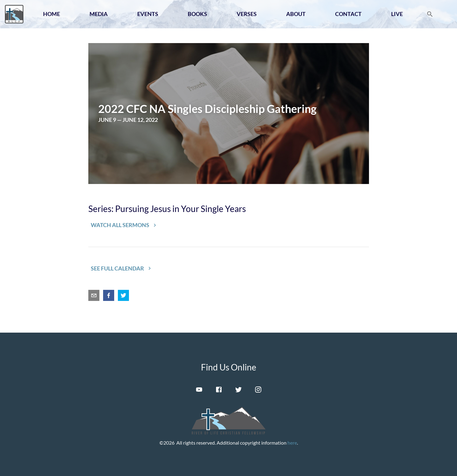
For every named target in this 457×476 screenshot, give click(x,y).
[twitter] (123, 295)
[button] (124, 225)
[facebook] (109, 295)
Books (197, 14)
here (292, 443)
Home (52, 14)
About (296, 14)
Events (148, 14)
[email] (94, 295)
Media (99, 14)
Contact (348, 14)
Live (397, 14)
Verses (247, 14)
